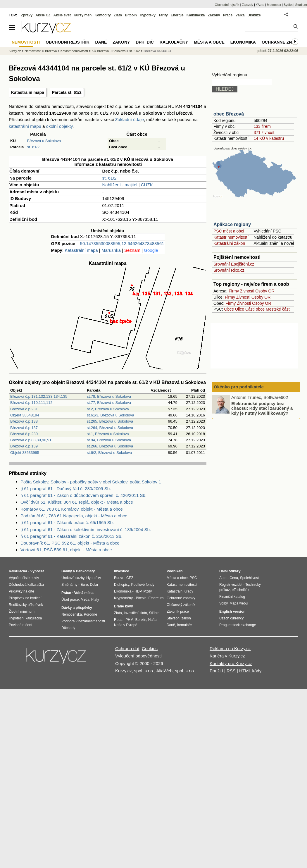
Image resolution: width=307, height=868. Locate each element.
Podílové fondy (143, 585)
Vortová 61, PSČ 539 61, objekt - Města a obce (66, 550)
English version (232, 612)
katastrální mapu (25, 126)
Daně (101, 42)
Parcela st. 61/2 (67, 92)
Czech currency (231, 618)
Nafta (152, 620)
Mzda (85, 600)
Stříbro (154, 613)
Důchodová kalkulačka (26, 585)
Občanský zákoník (181, 605)
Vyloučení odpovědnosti (138, 656)
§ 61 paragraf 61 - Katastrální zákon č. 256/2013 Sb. (71, 536)
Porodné (90, 614)
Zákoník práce (178, 612)
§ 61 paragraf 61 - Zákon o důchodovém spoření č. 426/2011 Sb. (83, 495)
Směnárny (69, 585)
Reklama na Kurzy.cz (230, 649)
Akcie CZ (43, 15)
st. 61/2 (33, 147)
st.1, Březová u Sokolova (108, 434)
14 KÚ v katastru (269, 138)
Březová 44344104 (157, 51)
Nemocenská (72, 614)
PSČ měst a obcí (229, 231)
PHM (129, 620)
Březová (51, 51)
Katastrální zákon (229, 243)
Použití (216, 671)
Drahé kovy (124, 606)
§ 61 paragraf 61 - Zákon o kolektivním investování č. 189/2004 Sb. (86, 529)
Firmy (234, 291)
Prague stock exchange (238, 625)
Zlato (118, 15)
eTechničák (241, 590)
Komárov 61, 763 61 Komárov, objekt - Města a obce (72, 509)
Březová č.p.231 (24, 409)
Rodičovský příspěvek (26, 605)
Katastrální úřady (180, 591)
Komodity (102, 15)
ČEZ (130, 578)
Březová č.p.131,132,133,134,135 (39, 396)
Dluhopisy (122, 585)
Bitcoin (131, 15)
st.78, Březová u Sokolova (109, 396)
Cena (234, 578)
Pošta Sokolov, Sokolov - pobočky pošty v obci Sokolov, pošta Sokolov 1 (91, 482)
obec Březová (229, 114)
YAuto (260, 5)
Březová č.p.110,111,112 (31, 403)
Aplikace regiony (232, 224)
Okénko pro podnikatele (239, 387)
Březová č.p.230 (24, 434)
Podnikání (175, 571)
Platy (95, 600)
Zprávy (27, 15)
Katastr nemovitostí (231, 237)
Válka (240, 15)
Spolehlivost (250, 578)
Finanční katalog (232, 597)
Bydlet (288, 5)
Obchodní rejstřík (227, 5)
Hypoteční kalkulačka (25, 618)
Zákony (214, 15)
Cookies (150, 649)
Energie (177, 15)
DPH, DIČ (145, 42)
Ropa (118, 620)
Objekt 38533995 (25, 453)
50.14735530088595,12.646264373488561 (122, 243)
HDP (138, 591)
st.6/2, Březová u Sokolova (109, 453)
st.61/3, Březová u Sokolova (111, 415)
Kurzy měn (83, 15)
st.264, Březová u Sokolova (110, 428)
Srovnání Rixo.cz (229, 270)
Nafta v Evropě (126, 625)
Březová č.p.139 (24, 446)
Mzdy (148, 591)
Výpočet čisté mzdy (24, 578)
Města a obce (209, 42)
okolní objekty (59, 126)
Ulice (240, 309)
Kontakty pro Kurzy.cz (231, 663)
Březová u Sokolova (44, 141)
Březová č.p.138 (24, 421)
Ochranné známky (283, 42)
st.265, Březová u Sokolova (110, 421)
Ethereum (156, 598)
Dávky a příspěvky (77, 608)
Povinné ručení (20, 625)
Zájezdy (248, 5)
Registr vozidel (231, 585)
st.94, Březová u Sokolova (109, 440)
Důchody (68, 628)
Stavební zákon (179, 618)
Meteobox (274, 5)
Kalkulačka (196, 15)
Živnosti (247, 291)
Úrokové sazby (73, 578)
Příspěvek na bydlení (25, 598)
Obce (229, 309)
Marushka (111, 250)
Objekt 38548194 (25, 415)
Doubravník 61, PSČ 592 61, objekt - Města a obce (70, 543)
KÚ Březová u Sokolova (109, 51)
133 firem (262, 126)
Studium (301, 5)
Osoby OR (265, 291)
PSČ (193, 578)
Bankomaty (85, 571)
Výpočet (37, 571)
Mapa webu (239, 603)
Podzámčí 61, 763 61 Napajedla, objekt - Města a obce (74, 516)
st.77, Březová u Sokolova (109, 403)
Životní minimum (22, 612)
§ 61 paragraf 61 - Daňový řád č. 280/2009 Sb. (66, 489)
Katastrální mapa (28, 92)
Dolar (94, 585)
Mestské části (278, 309)
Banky (67, 571)
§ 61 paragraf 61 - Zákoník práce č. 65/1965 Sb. (67, 522)
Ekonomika (243, 42)
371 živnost (264, 132)
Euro (84, 585)
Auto (223, 578)
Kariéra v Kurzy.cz (227, 656)
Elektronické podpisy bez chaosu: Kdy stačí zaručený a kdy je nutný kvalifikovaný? (262, 408)
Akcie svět (62, 15)
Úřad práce (70, 600)
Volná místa (84, 593)
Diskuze (254, 15)
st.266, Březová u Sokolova (110, 446)
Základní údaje (130, 119)
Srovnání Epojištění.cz (234, 264)
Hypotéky (148, 15)
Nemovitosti (33, 51)
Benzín (141, 620)
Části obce (255, 309)
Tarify (163, 15)
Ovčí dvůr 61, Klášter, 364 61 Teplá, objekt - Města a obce (77, 502)
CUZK (147, 185)
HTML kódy (250, 671)
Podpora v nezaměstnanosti (83, 621)
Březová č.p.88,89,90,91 (31, 440)
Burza (119, 578)
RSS (231, 671)
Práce (228, 15)
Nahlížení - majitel (120, 185)
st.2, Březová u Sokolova (108, 409)
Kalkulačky (174, 42)
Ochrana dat (127, 649)
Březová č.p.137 (24, 428)
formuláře (184, 625)
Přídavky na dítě (21, 591)
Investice (121, 571)
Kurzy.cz (15, 51)
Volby (223, 603)
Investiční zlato (135, 613)
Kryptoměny (123, 598)
